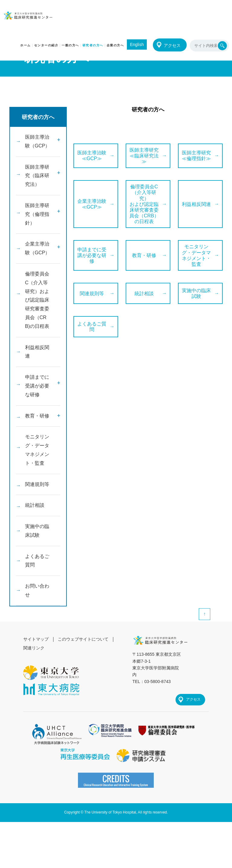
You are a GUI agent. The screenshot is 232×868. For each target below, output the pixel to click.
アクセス (172, 45)
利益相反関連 (37, 352)
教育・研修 (37, 416)
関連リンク (34, 648)
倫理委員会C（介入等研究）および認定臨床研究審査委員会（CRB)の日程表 (37, 300)
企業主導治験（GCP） (38, 248)
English (137, 45)
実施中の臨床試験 (37, 531)
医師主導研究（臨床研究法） (37, 176)
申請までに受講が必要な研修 (37, 386)
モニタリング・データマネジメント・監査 (37, 450)
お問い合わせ (37, 590)
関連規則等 (37, 484)
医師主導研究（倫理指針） (37, 214)
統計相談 (35, 505)
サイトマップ (36, 639)
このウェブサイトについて (83, 639)
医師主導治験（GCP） (38, 141)
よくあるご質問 (37, 561)
